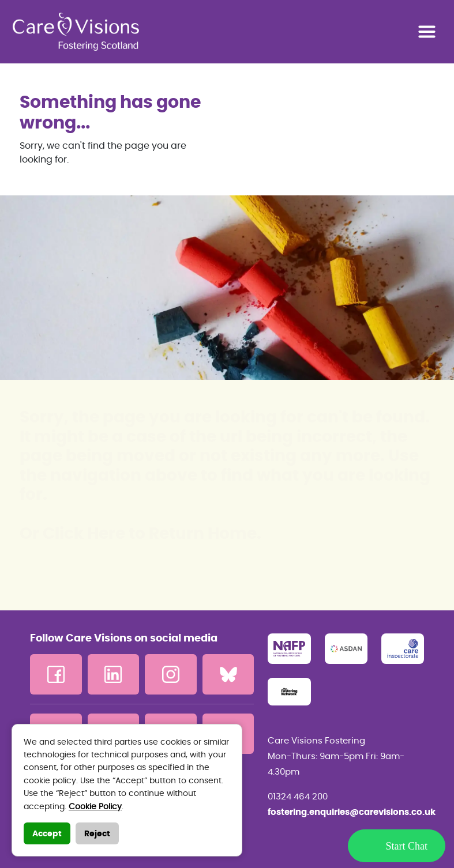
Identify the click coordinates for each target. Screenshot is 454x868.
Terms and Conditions (82, 793)
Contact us (56, 812)
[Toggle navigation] (427, 32)
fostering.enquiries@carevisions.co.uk (346, 812)
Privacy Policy (63, 775)
